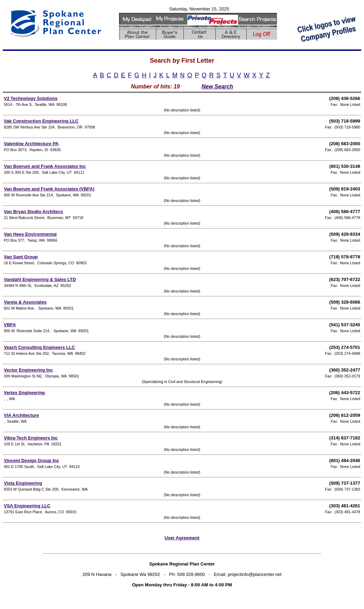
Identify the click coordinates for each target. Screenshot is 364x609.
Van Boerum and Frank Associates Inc (45, 166)
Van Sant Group (21, 257)
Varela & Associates (25, 302)
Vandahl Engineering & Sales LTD (40, 279)
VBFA (10, 325)
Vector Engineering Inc (28, 370)
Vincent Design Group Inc (31, 460)
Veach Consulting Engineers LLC (39, 347)
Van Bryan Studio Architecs (33, 212)
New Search (217, 87)
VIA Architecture (21, 415)
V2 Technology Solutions (31, 98)
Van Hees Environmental (30, 234)
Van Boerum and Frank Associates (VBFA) (49, 189)
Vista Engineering (23, 483)
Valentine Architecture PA (31, 144)
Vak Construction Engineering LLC (41, 121)
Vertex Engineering (24, 393)
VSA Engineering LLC (27, 506)
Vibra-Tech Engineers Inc (31, 438)
